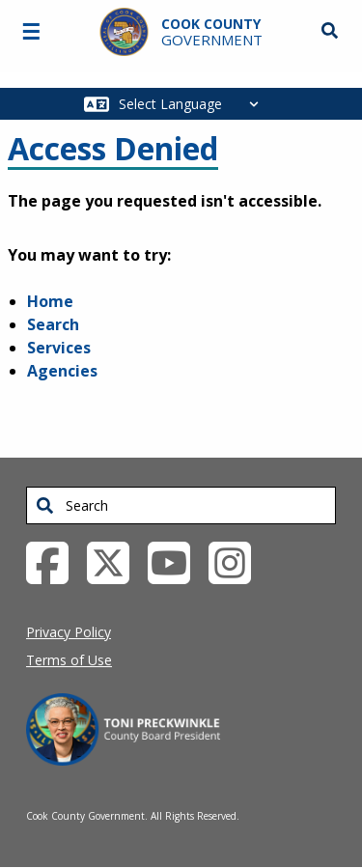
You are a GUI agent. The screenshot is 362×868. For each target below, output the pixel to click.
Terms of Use (69, 660)
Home (50, 301)
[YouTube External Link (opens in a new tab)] (176, 561)
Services (59, 348)
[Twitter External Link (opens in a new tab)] (115, 561)
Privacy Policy (69, 632)
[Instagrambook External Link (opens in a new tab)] (237, 561)
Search (53, 324)
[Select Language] (194, 104)
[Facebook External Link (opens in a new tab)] (55, 561)
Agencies (62, 371)
